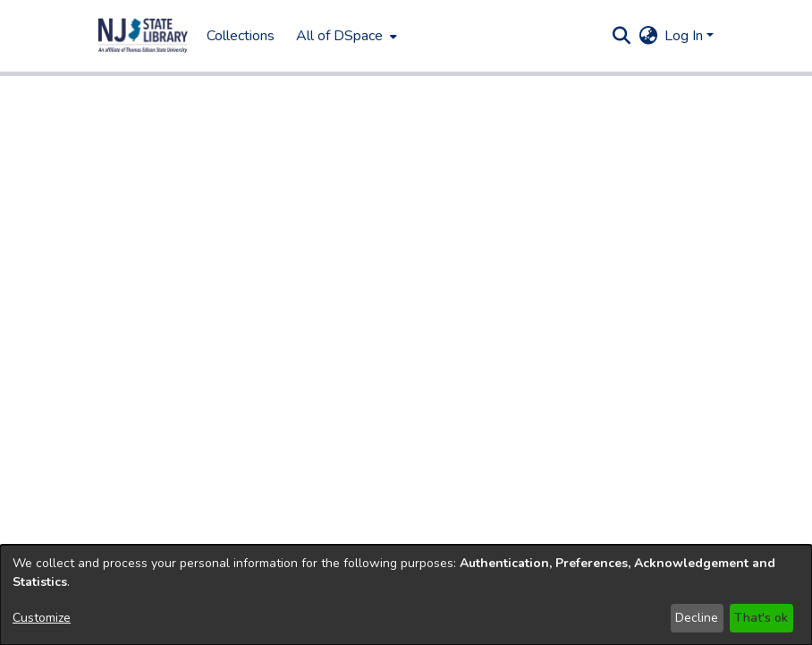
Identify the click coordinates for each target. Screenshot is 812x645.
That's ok (761, 618)
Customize (42, 618)
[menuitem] (345, 36)
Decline (697, 618)
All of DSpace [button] (339, 36)
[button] (143, 36)
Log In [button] (685, 36)
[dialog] (406, 595)
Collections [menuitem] (241, 36)
